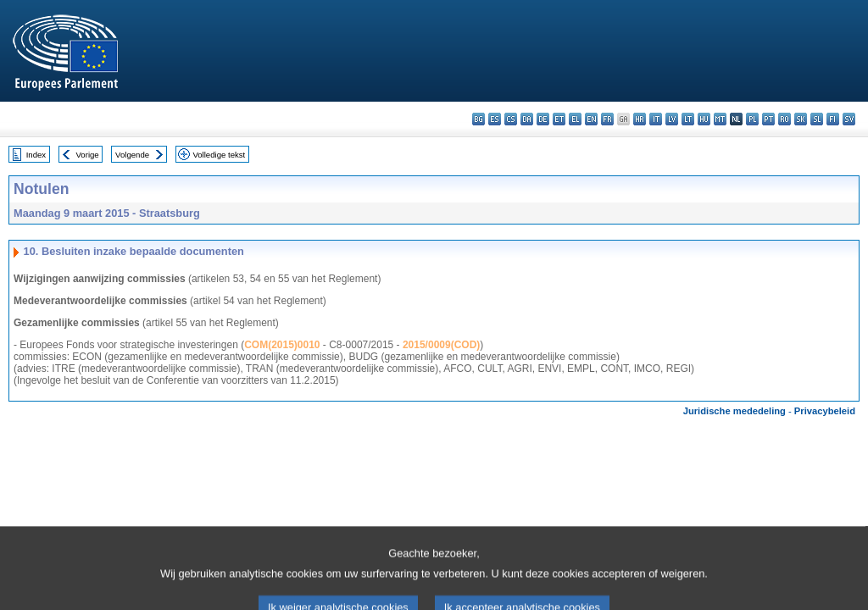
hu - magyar (704, 119)
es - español (495, 119)
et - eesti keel (559, 119)
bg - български (479, 119)
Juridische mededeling (734, 411)
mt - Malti (720, 119)
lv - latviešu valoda (672, 119)
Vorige (88, 155)
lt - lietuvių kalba (688, 119)
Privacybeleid (825, 411)
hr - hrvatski (640, 119)
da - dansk (527, 119)
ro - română (785, 119)
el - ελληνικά (575, 119)
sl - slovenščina (817, 119)
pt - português (768, 119)
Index (36, 155)
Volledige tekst (219, 155)
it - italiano (656, 119)
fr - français (607, 119)
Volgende (132, 155)
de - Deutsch (543, 119)
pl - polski (752, 119)
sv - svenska (849, 119)
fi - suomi (833, 119)
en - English (591, 119)
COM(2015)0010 (282, 345)
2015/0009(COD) (441, 345)
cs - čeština (511, 119)
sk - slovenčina (801, 119)
